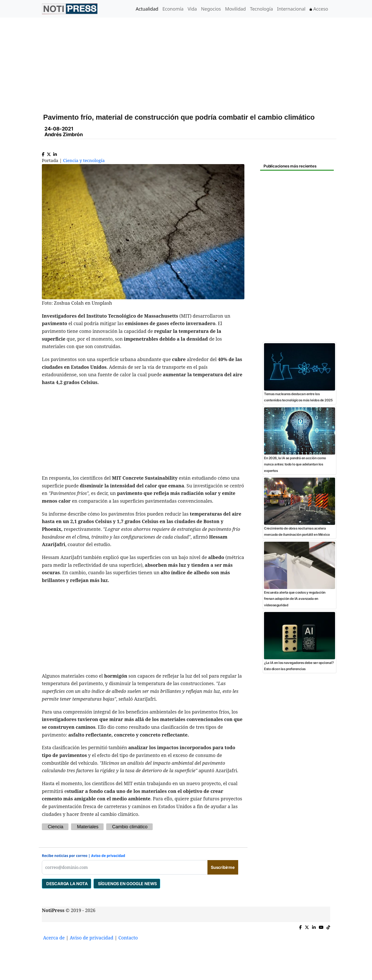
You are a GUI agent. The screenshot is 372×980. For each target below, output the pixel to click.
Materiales (88, 827)
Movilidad (235, 9)
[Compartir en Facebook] (43, 153)
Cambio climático (130, 827)
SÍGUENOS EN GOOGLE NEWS (127, 884)
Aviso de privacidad (108, 856)
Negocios (211, 9)
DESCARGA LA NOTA (67, 884)
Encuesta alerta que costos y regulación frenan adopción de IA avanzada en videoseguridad (295, 599)
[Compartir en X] (49, 153)
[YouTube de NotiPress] (321, 926)
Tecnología (261, 9)
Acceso (319, 9)
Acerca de (54, 938)
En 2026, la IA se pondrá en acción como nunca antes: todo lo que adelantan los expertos (295, 464)
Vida (192, 9)
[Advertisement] (192, 62)
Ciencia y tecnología (84, 160)
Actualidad (147, 9)
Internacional (291, 9)
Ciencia (56, 827)
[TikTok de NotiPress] (328, 926)
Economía (173, 9)
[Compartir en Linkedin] (55, 153)
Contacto (128, 938)
